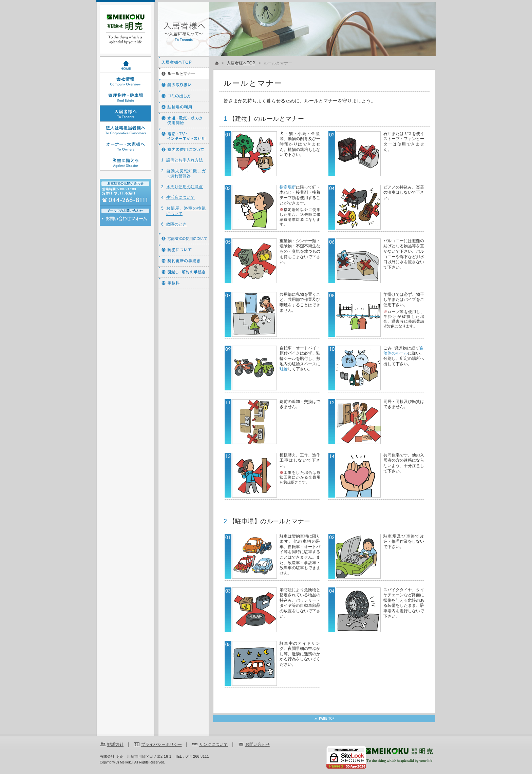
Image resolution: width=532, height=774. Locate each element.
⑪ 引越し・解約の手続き (184, 272)
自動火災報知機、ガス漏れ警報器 (186, 174)
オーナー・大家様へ (126, 146)
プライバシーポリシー (161, 744)
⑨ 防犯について (184, 250)
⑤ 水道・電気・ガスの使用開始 (184, 120)
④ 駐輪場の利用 (184, 107)
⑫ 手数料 (184, 283)
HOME (126, 65)
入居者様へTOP (184, 62)
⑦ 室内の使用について (184, 149)
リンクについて (213, 744)
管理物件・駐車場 (126, 97)
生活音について (180, 197)
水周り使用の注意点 (185, 187)
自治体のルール (404, 351)
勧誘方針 (115, 744)
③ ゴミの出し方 (184, 96)
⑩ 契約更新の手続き (184, 261)
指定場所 (288, 187)
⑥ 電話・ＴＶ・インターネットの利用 (184, 136)
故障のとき (176, 224)
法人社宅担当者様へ (126, 130)
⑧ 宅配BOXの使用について (184, 239)
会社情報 (126, 81)
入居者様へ (126, 114)
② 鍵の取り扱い (184, 85)
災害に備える (126, 162)
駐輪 (284, 369)
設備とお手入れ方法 (185, 160)
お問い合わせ (126, 220)
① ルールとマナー (184, 73)
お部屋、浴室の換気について (186, 211)
